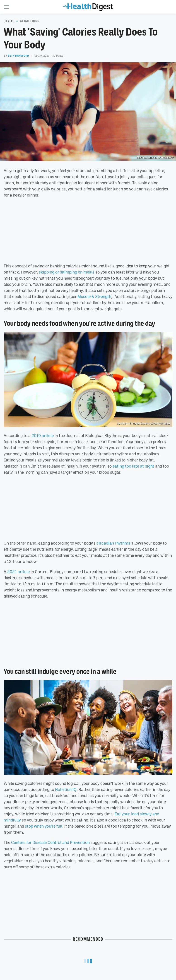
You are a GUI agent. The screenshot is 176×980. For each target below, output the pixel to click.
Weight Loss (29, 21)
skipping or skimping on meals (67, 272)
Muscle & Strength (94, 296)
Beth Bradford (18, 56)
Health (9, 21)
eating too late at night (133, 466)
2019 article (43, 435)
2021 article (18, 572)
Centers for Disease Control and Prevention (50, 842)
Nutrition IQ (66, 789)
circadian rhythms (113, 543)
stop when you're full (44, 826)
